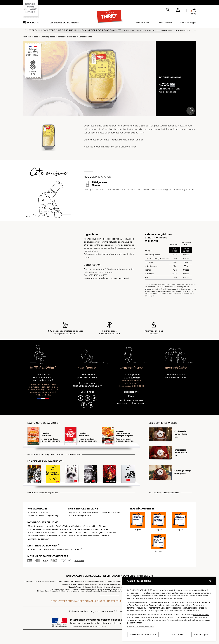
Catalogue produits (99, 581)
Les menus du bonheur (64, 23)
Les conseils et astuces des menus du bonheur (60, 549)
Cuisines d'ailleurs (36, 529)
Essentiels (72, 37)
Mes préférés (166, 23)
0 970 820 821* (132, 378)
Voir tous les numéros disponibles (43, 493)
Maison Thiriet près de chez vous (87, 376)
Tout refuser (177, 635)
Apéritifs (50, 526)
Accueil (26, 37)
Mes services (143, 23)
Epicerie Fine (74, 536)
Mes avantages (188, 23)
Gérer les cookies (201, 615)
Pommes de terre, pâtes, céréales (43, 533)
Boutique (105, 536)
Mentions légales (83, 581)
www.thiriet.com (175, 590)
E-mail (132, 396)
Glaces (35, 37)
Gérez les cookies (115, 581)
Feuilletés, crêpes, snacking (85, 526)
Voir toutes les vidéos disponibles (164, 493)
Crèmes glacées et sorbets (53, 37)
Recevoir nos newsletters (69, 455)
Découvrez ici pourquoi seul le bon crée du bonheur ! (43, 377)
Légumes (104, 529)
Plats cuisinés (52, 529)
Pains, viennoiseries (36, 536)
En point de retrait (36, 516)
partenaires (194, 590)
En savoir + (79, 561)
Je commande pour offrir (80, 516)
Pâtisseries (111, 533)
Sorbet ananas (85, 37)
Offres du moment (36, 526)
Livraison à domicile (110, 512)
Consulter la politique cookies (141, 627)
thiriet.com (29, 581)
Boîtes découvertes (90, 536)
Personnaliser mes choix (143, 635)
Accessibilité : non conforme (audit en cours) (80, 584)
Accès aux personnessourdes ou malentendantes (132, 402)
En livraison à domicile (38, 512)
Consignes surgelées (89, 512)
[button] (178, 10)
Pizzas (102, 526)
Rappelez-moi (132, 392)
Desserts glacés (98, 533)
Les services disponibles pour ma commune (52, 581)
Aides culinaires (67, 533)
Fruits (78, 533)
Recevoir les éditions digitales (41, 455)
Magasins (73, 512)
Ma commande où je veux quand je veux (87, 385)
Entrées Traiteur (63, 526)
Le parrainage (53, 516)
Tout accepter (201, 635)
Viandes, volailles (90, 529)
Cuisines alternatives (56, 536)
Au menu (32, 549)
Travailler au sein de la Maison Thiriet (176, 376)
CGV (73, 581)
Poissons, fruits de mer (70, 529)
